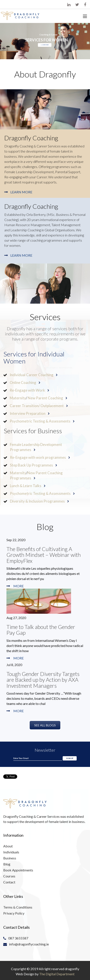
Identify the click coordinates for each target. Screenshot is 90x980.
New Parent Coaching (45, 398)
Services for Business (33, 431)
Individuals (12, 852)
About (9, 846)
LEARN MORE (45, 45)
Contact (10, 882)
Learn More (21, 192)
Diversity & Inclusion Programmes (37, 501)
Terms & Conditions (18, 907)
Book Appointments (19, 870)
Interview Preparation (28, 413)
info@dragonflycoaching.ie (29, 944)
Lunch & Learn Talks (26, 486)
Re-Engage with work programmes (38, 457)
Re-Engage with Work (27, 390)
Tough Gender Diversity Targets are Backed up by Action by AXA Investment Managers (43, 680)
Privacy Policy (15, 913)
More (19, 586)
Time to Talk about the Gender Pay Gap (41, 630)
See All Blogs (45, 725)
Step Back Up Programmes (31, 465)
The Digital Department (57, 974)
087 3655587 (19, 938)
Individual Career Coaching (32, 375)
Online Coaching (23, 382)
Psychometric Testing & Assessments (40, 421)
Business (11, 858)
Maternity (18, 398)
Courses (10, 875)
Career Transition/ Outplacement (37, 406)
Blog (8, 864)
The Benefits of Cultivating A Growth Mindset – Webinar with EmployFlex (44, 555)
